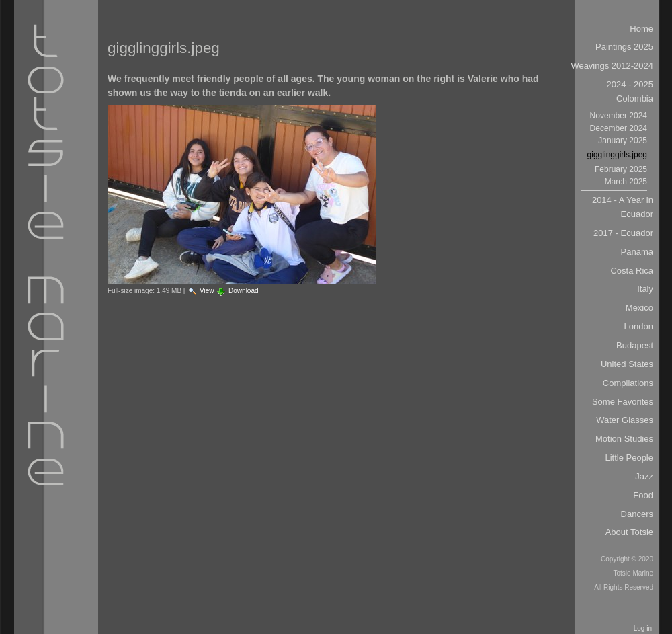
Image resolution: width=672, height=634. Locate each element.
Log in (643, 628)
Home (641, 29)
